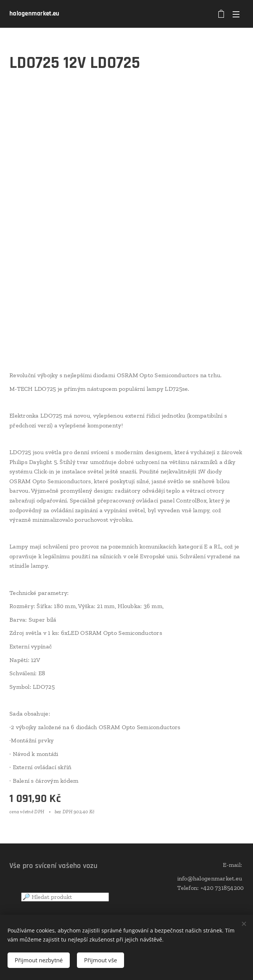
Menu (236, 14)
